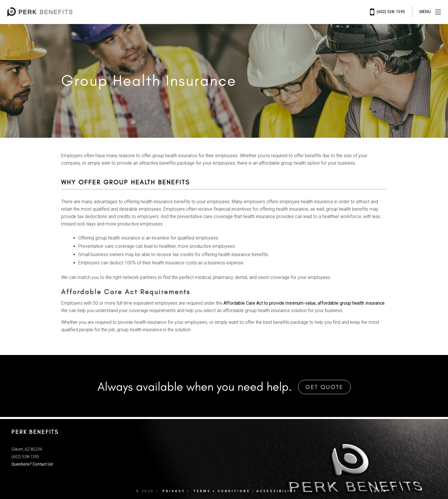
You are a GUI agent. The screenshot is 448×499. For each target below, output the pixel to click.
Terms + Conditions (222, 491)
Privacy (174, 491)
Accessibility (277, 491)
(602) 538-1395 (387, 12)
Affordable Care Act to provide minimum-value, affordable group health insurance (304, 303)
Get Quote (324, 387)
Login (379, 491)
